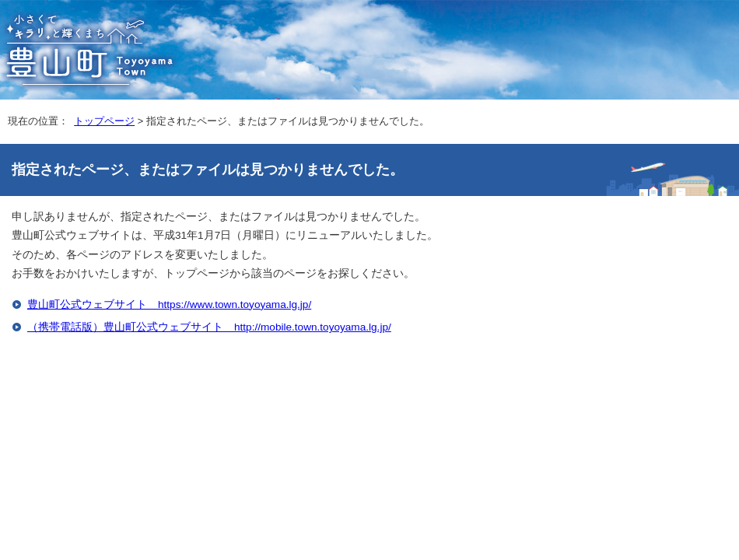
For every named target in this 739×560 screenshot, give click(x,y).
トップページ (104, 121)
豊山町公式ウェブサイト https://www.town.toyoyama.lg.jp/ (169, 304)
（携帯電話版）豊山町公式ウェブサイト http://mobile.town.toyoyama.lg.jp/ (209, 327)
